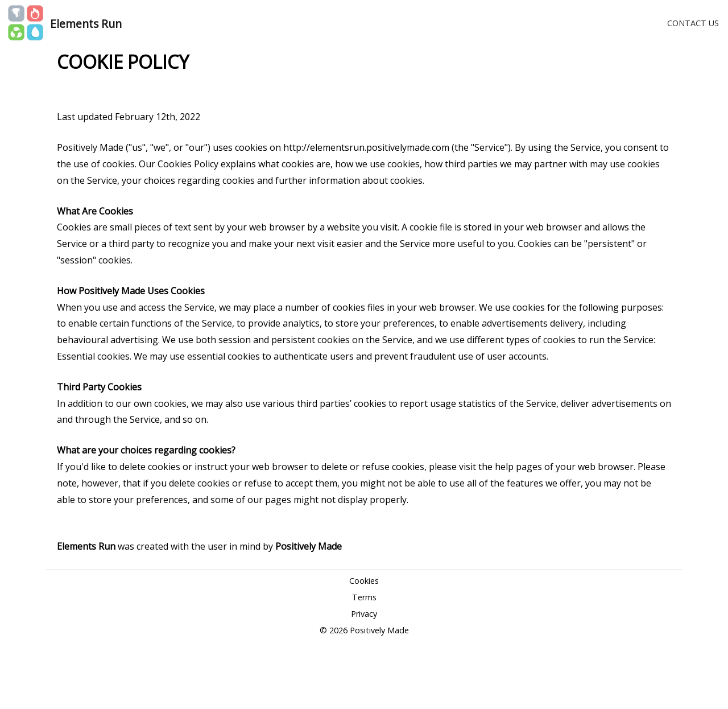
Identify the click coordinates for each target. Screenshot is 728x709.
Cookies (364, 581)
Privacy (364, 614)
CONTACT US (693, 23)
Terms (364, 597)
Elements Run (86, 24)
